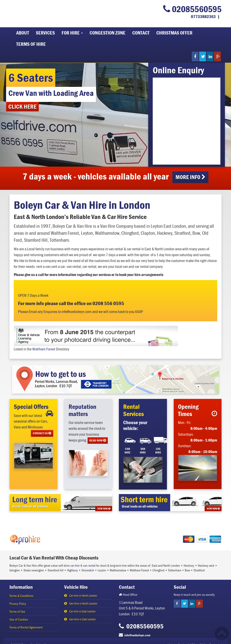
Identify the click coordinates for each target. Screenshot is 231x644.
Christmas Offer (174, 33)
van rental (89, 565)
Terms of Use (17, 611)
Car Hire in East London (82, 611)
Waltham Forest (44, 349)
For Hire (72, 33)
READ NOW (98, 440)
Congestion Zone (107, 33)
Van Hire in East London (82, 619)
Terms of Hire (31, 44)
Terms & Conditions (21, 596)
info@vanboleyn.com (137, 635)
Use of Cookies (19, 619)
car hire (75, 565)
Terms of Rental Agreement (26, 627)
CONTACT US (42, 433)
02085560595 (192, 9)
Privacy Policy (18, 604)
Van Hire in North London (83, 603)
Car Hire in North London (83, 596)
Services (45, 33)
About (23, 33)
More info (191, 177)
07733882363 (203, 16)
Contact (141, 33)
